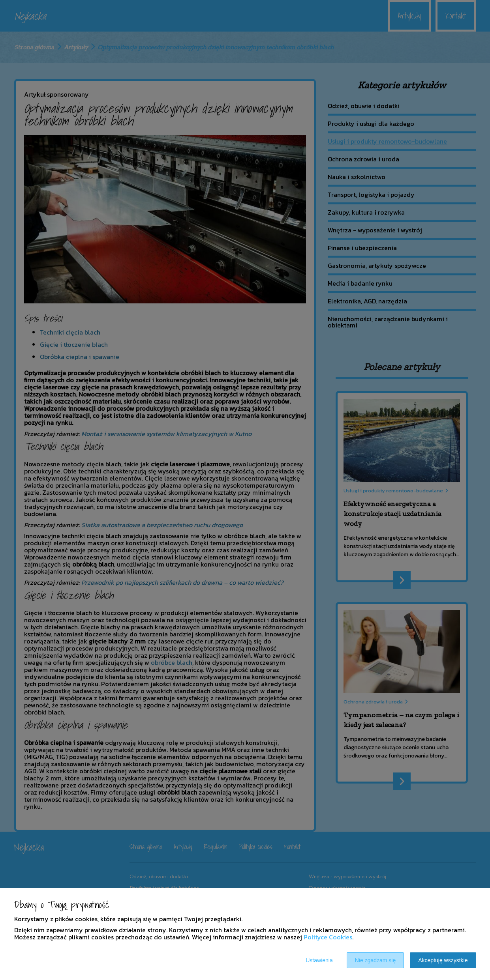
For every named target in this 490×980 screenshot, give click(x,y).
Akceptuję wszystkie (443, 960)
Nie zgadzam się (375, 960)
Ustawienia (319, 960)
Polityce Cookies (328, 937)
